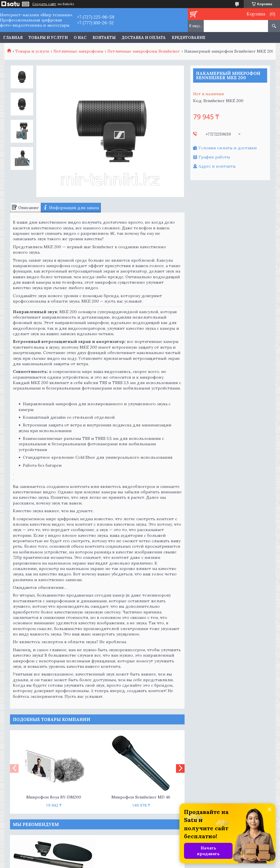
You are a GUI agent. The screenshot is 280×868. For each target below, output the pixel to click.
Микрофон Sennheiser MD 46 (141, 797)
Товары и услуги (48, 38)
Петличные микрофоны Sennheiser (144, 51)
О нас (80, 38)
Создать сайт (44, 4)
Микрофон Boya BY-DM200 (54, 797)
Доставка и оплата (144, 38)
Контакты (104, 38)
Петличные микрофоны (78, 51)
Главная (13, 38)
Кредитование (189, 38)
